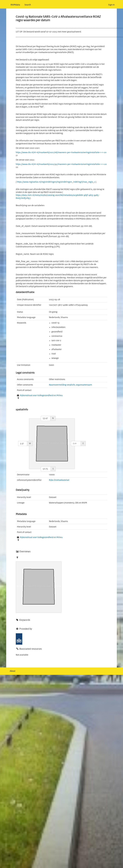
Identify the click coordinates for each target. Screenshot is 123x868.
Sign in (111, 5)
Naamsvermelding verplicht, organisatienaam (70, 385)
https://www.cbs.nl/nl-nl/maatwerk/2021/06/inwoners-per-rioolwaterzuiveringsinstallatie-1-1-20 (61, 153)
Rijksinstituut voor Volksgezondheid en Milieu (41, 395)
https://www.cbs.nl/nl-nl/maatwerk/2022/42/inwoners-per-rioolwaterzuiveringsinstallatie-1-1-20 (61, 164)
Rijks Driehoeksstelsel (59, 480)
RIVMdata (15, 5)
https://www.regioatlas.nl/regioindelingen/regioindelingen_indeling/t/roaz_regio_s (56, 182)
